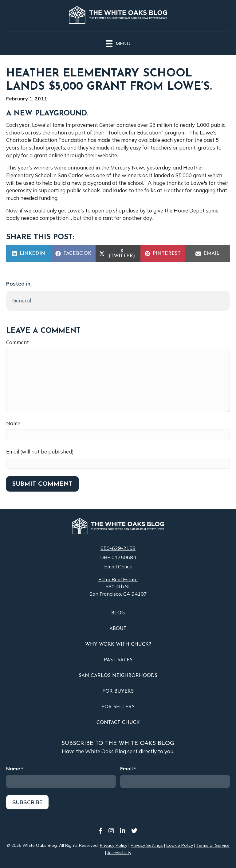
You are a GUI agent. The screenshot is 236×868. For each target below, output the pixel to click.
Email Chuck (118, 566)
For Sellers (118, 707)
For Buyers (118, 691)
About (118, 629)
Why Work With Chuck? (118, 644)
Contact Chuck (118, 723)
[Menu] (118, 43)
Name (13, 423)
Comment (18, 342)
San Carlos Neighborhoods (118, 676)
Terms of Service (213, 845)
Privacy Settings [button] (147, 845)
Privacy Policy (114, 845)
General (22, 300)
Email (128, 769)
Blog (118, 613)
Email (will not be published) (40, 452)
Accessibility (119, 852)
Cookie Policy (180, 845)
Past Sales (118, 660)
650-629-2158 (118, 548)
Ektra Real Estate (118, 579)
